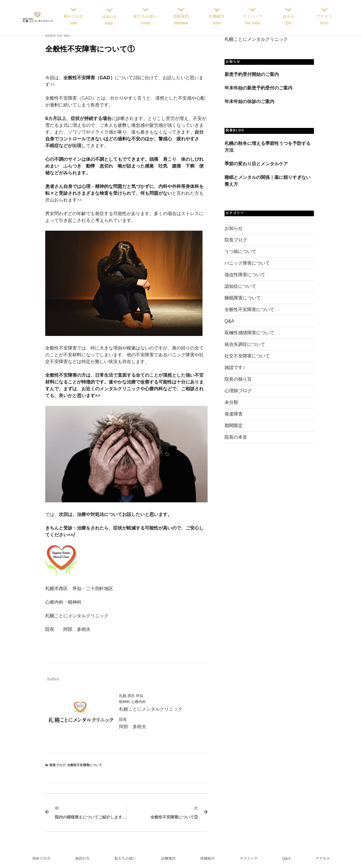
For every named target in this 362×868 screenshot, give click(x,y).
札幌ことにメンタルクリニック (256, 45)
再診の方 (82, 864)
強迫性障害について (245, 281)
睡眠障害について (243, 304)
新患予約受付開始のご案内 (252, 80)
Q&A (229, 327)
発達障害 (234, 420)
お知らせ (234, 234)
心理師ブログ (238, 397)
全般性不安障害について (85, 771)
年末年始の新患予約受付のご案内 (258, 94)
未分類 (231, 409)
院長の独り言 (238, 385)
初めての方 (41, 864)
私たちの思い (125, 864)
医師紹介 (207, 864)
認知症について (240, 292)
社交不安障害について (247, 362)
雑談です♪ (235, 374)
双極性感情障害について (249, 339)
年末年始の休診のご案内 (249, 107)
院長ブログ (57, 771)
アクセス (323, 864)
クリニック (248, 864)
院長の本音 (236, 443)
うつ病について (240, 258)
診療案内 (168, 864)
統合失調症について (245, 351)
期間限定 (234, 432)
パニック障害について (247, 269)
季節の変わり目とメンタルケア (256, 170)
